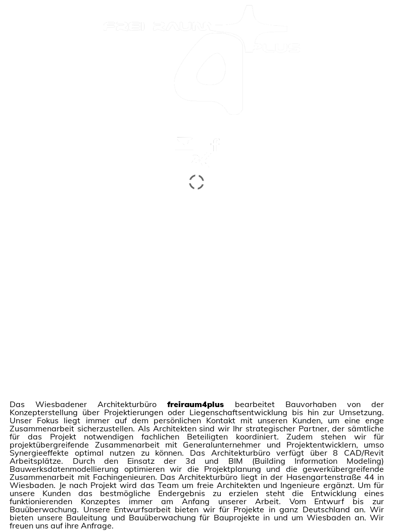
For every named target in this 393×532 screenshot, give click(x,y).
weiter (202, 123)
